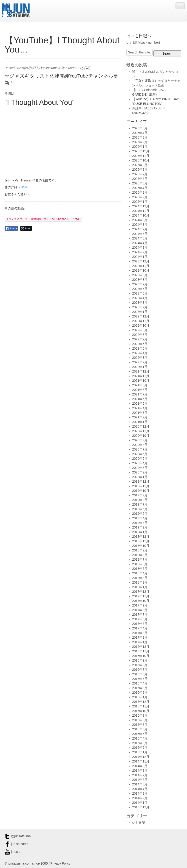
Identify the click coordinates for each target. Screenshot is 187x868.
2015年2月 (140, 748)
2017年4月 (140, 628)
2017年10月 (141, 601)
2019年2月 (140, 527)
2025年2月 (140, 197)
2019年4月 (140, 518)
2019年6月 (140, 509)
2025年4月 (140, 188)
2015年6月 (140, 729)
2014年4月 (140, 789)
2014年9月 (140, 766)
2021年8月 (140, 390)
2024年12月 (141, 206)
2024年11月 (141, 211)
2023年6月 (140, 289)
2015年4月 (140, 738)
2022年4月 (140, 353)
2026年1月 (140, 147)
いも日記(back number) (143, 42)
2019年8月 (140, 500)
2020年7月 (140, 449)
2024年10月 (141, 215)
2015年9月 (140, 715)
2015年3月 (140, 743)
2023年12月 (141, 261)
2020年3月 (140, 468)
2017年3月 (140, 633)
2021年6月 (140, 399)
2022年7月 (140, 339)
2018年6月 (140, 564)
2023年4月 (140, 298)
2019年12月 (141, 481)
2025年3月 (140, 192)
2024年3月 (140, 248)
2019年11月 (141, 486)
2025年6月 (140, 179)
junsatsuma (49, 68)
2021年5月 (140, 403)
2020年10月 (141, 436)
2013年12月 (141, 807)
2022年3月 (140, 358)
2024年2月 (140, 252)
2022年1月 (140, 367)
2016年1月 (140, 697)
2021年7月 (140, 394)
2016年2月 (140, 693)
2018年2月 (140, 582)
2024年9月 (140, 220)
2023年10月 (141, 270)
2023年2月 (140, 307)
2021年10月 (141, 381)
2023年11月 (141, 266)
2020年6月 (140, 454)
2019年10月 (141, 491)
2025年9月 (140, 165)
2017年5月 (140, 624)
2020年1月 (140, 477)
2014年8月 (140, 771)
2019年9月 (140, 495)
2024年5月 (140, 238)
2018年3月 (140, 578)
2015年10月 (141, 711)
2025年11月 (141, 156)
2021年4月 (140, 408)
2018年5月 (140, 569)
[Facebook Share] (11, 228)
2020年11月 (141, 431)
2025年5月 (140, 183)
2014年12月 (141, 757)
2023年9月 (140, 275)
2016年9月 (140, 660)
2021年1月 (140, 422)
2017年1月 (140, 642)
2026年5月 (140, 128)
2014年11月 (141, 761)
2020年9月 (140, 440)
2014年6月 (140, 780)
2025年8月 (140, 170)
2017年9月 (140, 605)
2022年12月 (141, 316)
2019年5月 (140, 514)
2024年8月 (140, 225)
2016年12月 (141, 647)
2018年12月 (141, 537)
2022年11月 (141, 321)
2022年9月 (140, 330)
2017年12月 (141, 592)
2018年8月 (140, 555)
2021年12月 (141, 371)
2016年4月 (140, 683)
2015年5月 (140, 734)
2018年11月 (141, 541)
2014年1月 (140, 803)
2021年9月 (140, 385)
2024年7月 (140, 229)
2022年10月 (141, 325)
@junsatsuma (18, 836)
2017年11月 (141, 596)
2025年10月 (141, 160)
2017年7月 (140, 615)
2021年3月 (140, 413)
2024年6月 (140, 234)
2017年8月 (140, 610)
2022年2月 (140, 362)
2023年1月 (140, 312)
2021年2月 (140, 417)
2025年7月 (140, 174)
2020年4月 (140, 463)
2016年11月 (141, 651)
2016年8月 (140, 665)
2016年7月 (140, 670)
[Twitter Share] (26, 228)
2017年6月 (140, 619)
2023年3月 (140, 303)
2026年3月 (140, 137)
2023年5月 (140, 293)
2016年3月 (140, 688)
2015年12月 (141, 702)
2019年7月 (140, 504)
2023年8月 (140, 280)
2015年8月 (140, 720)
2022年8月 (140, 335)
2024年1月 (140, 257)
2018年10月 (141, 546)
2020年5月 (140, 459)
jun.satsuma (16, 844)
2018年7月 (140, 559)
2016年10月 (141, 656)
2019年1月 (140, 532)
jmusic (12, 852)
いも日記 (84, 68)
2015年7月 (140, 725)
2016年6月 (140, 674)
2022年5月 (140, 348)
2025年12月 (141, 151)
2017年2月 (140, 637)
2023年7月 (140, 284)
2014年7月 (140, 775)
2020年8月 (140, 445)
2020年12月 (141, 426)
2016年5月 (140, 679)
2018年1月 (140, 587)
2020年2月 (140, 472)
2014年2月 (140, 798)
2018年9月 (140, 550)
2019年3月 (140, 523)
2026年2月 (140, 142)
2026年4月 (140, 133)
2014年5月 (140, 784)
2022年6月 (140, 344)
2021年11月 (141, 376)
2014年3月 (140, 793)
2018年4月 (140, 573)
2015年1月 (140, 752)
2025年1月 (140, 202)
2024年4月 (140, 243)
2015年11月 (141, 706)
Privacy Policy (60, 863)
